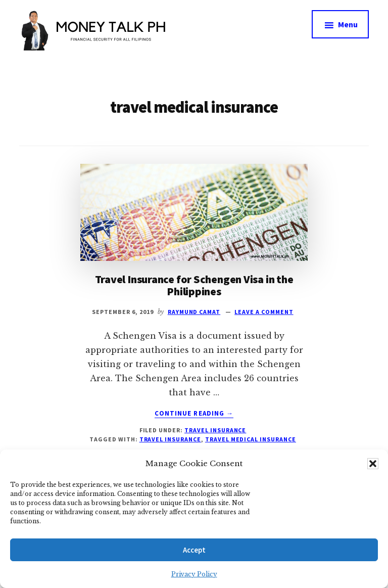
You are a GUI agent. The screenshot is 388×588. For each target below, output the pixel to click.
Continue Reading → (194, 414)
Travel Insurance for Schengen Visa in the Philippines (194, 285)
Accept (194, 550)
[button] (373, 464)
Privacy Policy (194, 574)
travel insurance (170, 439)
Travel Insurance (215, 430)
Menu (348, 24)
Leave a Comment (264, 312)
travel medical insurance (251, 439)
